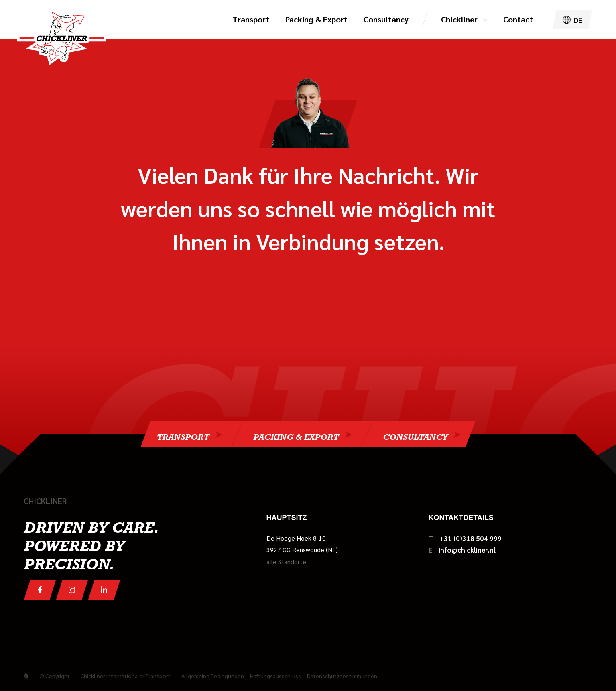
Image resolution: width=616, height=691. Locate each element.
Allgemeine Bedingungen (213, 676)
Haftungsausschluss (275, 676)
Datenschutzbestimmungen (342, 676)
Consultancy (415, 436)
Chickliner (459, 19)
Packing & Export (296, 436)
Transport (183, 436)
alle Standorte (286, 562)
